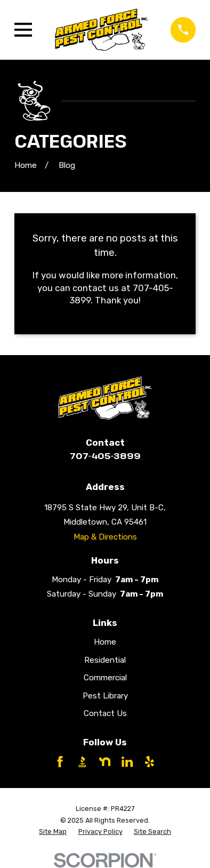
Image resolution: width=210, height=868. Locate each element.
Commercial (105, 678)
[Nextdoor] (105, 762)
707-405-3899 (105, 456)
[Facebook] (60, 762)
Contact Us (105, 713)
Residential (105, 660)
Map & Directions (105, 537)
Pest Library (105, 696)
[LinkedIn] (127, 762)
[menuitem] (53, 832)
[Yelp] (150, 762)
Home (105, 642)
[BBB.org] (82, 762)
